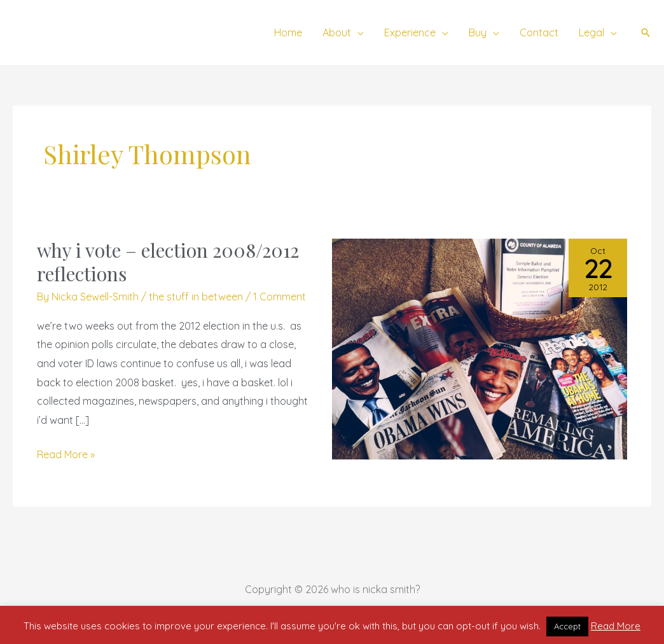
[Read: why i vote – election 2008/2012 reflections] (480, 348)
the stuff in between (196, 297)
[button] (646, 32)
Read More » (66, 453)
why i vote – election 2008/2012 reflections (168, 262)
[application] (357, 32)
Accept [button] (567, 626)
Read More (616, 626)
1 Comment (280, 297)
